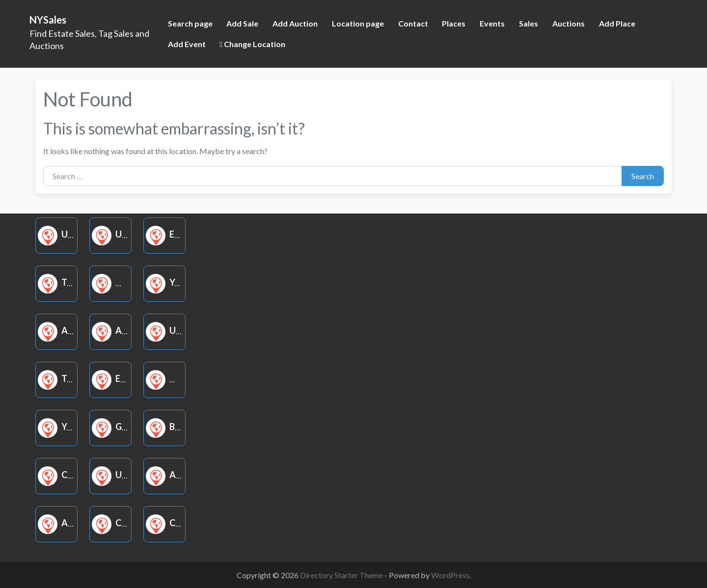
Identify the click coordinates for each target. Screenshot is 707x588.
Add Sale (242, 23)
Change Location (252, 44)
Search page (190, 23)
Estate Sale (185, 234)
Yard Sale (180, 282)
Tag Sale (70, 282)
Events (492, 23)
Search (643, 176)
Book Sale (182, 427)
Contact (413, 23)
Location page (358, 23)
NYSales (48, 20)
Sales (529, 23)
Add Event (187, 44)
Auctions (569, 23)
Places (454, 23)
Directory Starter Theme (342, 575)
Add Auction (295, 23)
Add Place (617, 23)
